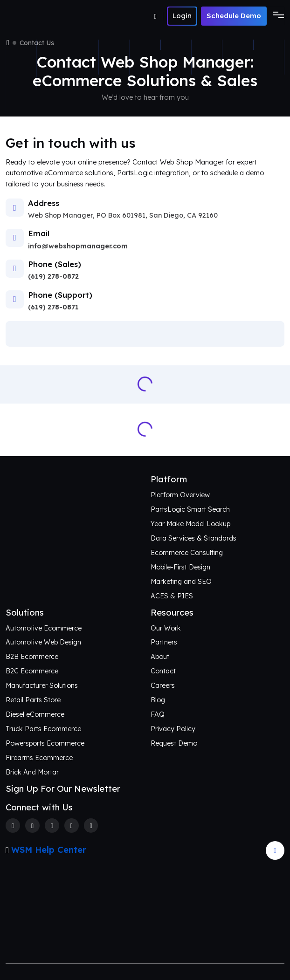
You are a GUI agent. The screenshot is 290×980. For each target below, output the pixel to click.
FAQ (158, 714)
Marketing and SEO (181, 582)
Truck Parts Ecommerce (43, 729)
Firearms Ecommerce (39, 758)
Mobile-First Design (180, 567)
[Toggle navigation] (276, 16)
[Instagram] (52, 826)
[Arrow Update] (275, 850)
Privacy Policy (173, 729)
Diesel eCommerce (35, 714)
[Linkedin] (72, 826)
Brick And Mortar (32, 772)
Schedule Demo (234, 16)
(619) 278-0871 (53, 307)
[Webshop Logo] (51, 16)
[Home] (8, 43)
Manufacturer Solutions (42, 685)
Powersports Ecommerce (45, 743)
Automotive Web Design (43, 642)
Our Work (166, 628)
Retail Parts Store (33, 700)
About (160, 657)
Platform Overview (180, 495)
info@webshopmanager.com (78, 246)
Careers (163, 685)
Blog (158, 700)
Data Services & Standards (193, 538)
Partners (164, 642)
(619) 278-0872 (53, 276)
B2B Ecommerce (32, 657)
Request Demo (174, 743)
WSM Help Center (49, 850)
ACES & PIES (172, 596)
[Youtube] (91, 826)
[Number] (159, 16)
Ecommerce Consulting (187, 553)
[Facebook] (13, 826)
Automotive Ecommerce (44, 628)
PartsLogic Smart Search (190, 509)
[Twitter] (32, 826)
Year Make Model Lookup (190, 524)
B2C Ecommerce (32, 671)
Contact (163, 671)
